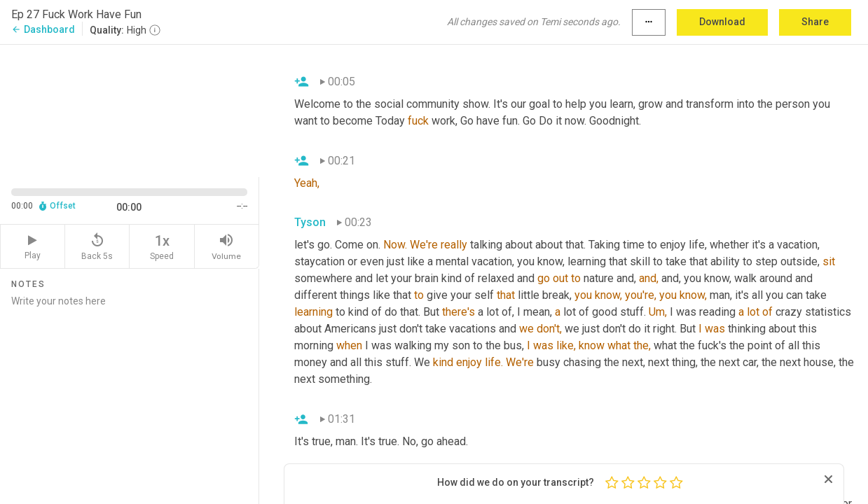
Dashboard (43, 29)
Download (722, 22)
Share (815, 22)
